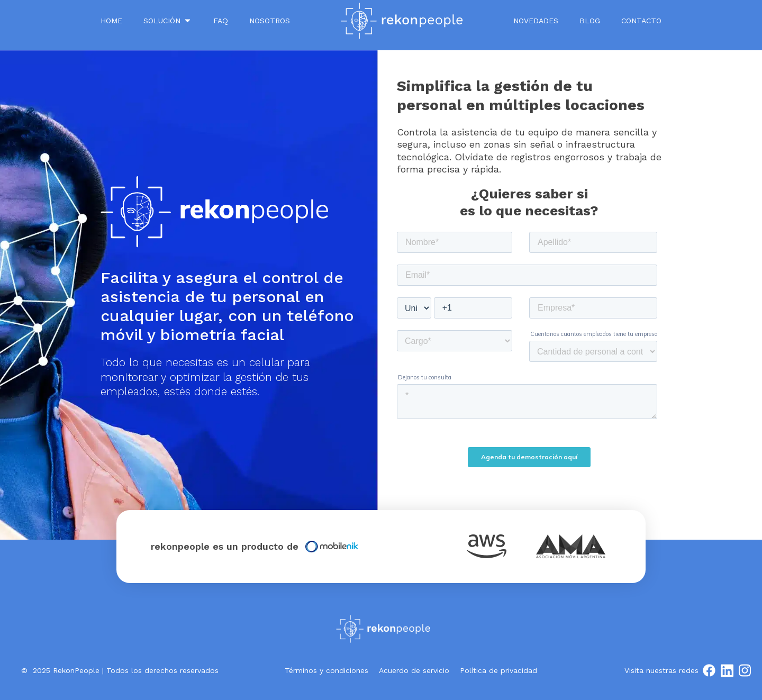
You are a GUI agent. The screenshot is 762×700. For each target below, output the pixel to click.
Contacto (641, 21)
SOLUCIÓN (168, 21)
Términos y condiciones (326, 670)
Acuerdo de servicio (414, 670)
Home (111, 21)
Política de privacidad (498, 670)
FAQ (221, 21)
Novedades (536, 21)
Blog (590, 21)
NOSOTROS (270, 21)
